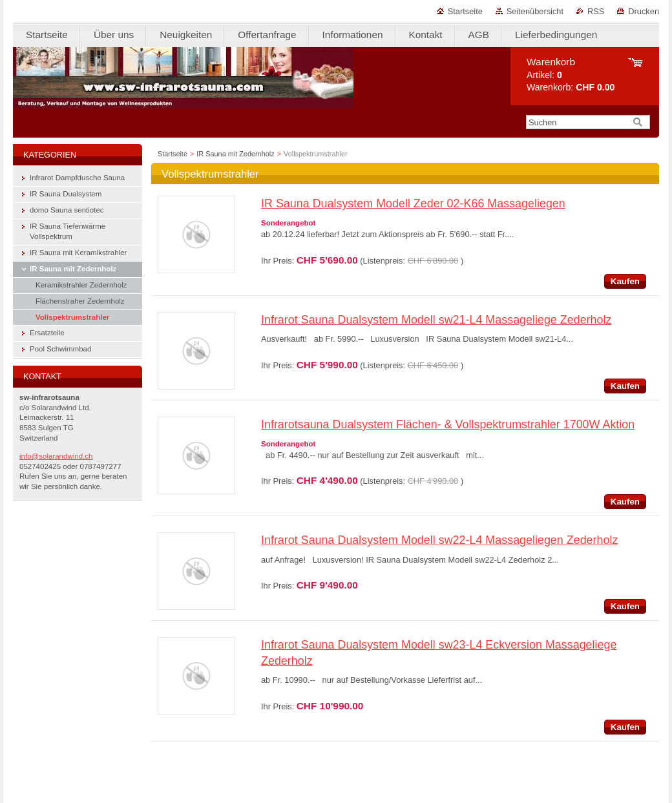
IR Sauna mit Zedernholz (235, 154)
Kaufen (625, 281)
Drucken (644, 11)
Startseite (465, 11)
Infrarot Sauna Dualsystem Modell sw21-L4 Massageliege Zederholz (436, 320)
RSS (596, 11)
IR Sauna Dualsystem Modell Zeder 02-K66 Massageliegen (413, 203)
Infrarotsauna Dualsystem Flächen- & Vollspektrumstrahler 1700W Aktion (448, 424)
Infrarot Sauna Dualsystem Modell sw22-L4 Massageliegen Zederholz (439, 540)
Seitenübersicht (535, 11)
